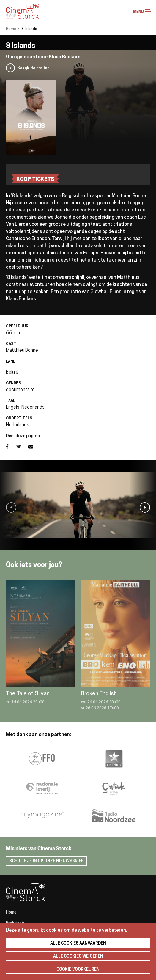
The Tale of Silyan (28, 694)
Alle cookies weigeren (78, 957)
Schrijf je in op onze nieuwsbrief (46, 861)
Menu (148, 11)
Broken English (99, 694)
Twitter (22, 447)
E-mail (34, 447)
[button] (11, 507)
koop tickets (35, 179)
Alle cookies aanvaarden (78, 944)
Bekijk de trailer (33, 68)
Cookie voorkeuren (78, 970)
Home (11, 29)
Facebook (11, 447)
